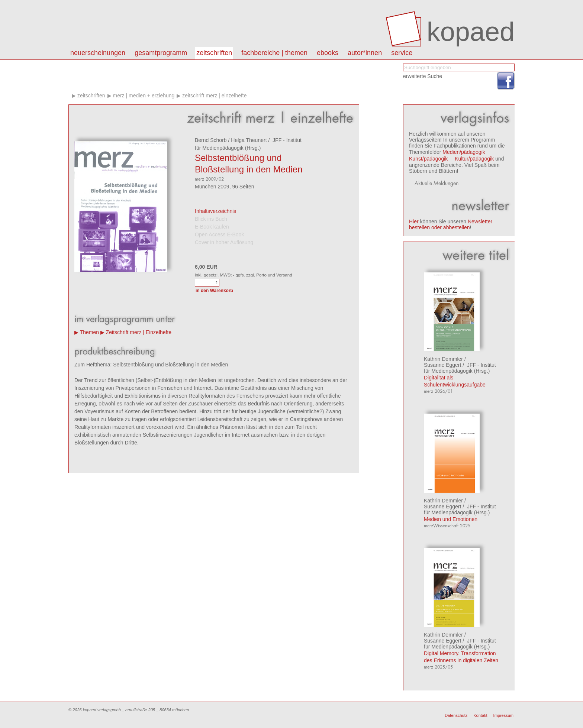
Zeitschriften (214, 53)
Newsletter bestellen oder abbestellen (451, 224)
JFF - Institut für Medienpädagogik (460, 368)
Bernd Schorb (211, 140)
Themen (89, 332)
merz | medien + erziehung (144, 96)
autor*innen (365, 53)
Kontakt (480, 715)
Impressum (503, 715)
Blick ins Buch (211, 219)
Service (402, 53)
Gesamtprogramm (161, 53)
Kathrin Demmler (443, 359)
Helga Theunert (249, 140)
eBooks (328, 53)
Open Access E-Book (219, 234)
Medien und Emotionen (451, 519)
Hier (414, 221)
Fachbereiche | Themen (274, 53)
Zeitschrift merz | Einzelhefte (214, 96)
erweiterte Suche (423, 76)
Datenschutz (456, 715)
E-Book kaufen (212, 227)
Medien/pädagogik (464, 152)
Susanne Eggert (442, 365)
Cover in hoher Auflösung (224, 242)
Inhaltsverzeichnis (215, 211)
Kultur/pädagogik (474, 159)
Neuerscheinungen (98, 53)
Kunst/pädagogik (428, 159)
